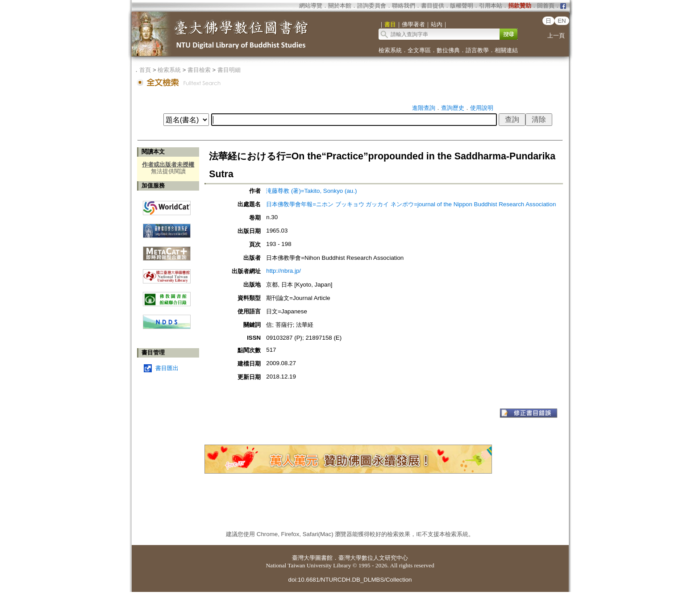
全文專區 (419, 50)
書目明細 (229, 70)
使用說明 (482, 108)
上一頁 (556, 35)
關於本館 (340, 6)
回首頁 (546, 6)
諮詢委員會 (372, 6)
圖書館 (324, 558)
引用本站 (491, 6)
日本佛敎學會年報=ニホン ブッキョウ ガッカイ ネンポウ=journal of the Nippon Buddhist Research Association (411, 204)
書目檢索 (199, 70)
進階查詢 (424, 108)
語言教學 (477, 50)
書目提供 (433, 6)
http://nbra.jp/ (283, 271)
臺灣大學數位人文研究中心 (373, 558)
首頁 (145, 70)
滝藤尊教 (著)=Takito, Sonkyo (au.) (311, 191)
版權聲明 (462, 6)
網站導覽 (311, 6)
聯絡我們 (404, 6)
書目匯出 (167, 368)
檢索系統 (390, 50)
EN (562, 21)
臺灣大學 (304, 558)
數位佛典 (448, 50)
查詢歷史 (453, 108)
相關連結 (506, 50)
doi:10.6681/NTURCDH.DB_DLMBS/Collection (350, 580)
